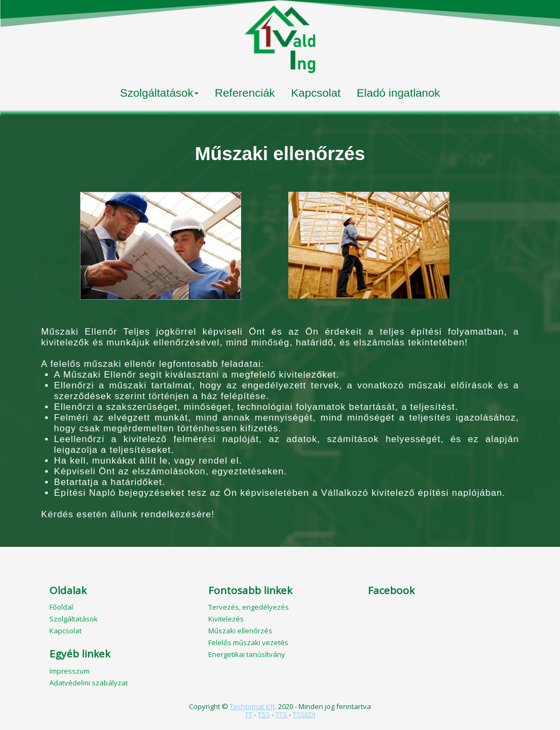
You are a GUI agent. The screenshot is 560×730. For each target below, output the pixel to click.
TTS (281, 714)
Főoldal (61, 607)
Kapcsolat (316, 93)
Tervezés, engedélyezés (249, 607)
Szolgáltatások (159, 93)
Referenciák (245, 93)
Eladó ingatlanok (398, 93)
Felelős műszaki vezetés (248, 642)
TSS (264, 714)
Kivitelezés (226, 619)
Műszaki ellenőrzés (240, 631)
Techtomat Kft (252, 706)
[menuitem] (159, 94)
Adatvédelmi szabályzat (89, 683)
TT (249, 714)
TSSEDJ (304, 714)
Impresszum (70, 671)
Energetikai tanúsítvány (248, 654)
